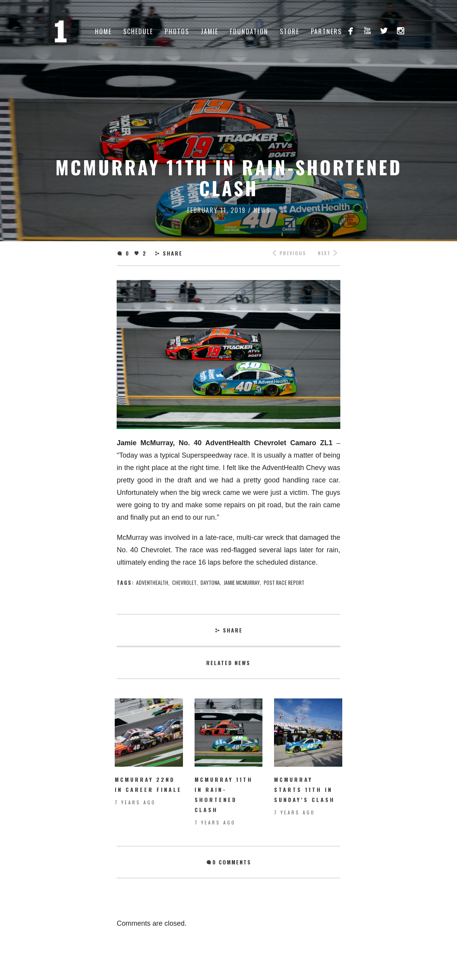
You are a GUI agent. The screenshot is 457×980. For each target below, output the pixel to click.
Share (173, 253)
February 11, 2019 (216, 210)
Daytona (210, 582)
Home (103, 31)
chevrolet (184, 582)
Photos (177, 31)
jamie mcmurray (242, 582)
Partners (326, 31)
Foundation (249, 31)
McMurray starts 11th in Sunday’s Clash (304, 789)
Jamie (210, 31)
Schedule (138, 31)
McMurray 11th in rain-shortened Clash (224, 794)
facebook (351, 30)
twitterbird (384, 30)
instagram (401, 30)
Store (290, 31)
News (262, 210)
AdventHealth (152, 582)
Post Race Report (284, 582)
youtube (367, 30)
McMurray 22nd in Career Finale (148, 784)
